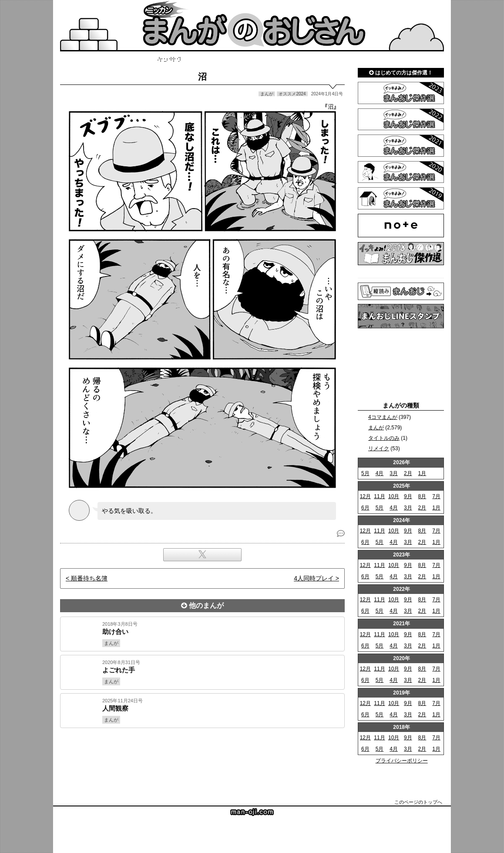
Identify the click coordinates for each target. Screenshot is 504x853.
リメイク (379, 448)
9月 (408, 496)
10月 (394, 496)
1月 (422, 473)
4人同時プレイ (314, 578)
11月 (379, 496)
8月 (422, 496)
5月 (365, 473)
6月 (365, 508)
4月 (380, 473)
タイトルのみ (384, 438)
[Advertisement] (202, 758)
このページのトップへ (418, 802)
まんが (376, 428)
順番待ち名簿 (89, 578)
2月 (408, 473)
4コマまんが (383, 417)
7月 (436, 496)
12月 (365, 496)
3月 (394, 473)
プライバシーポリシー (402, 761)
